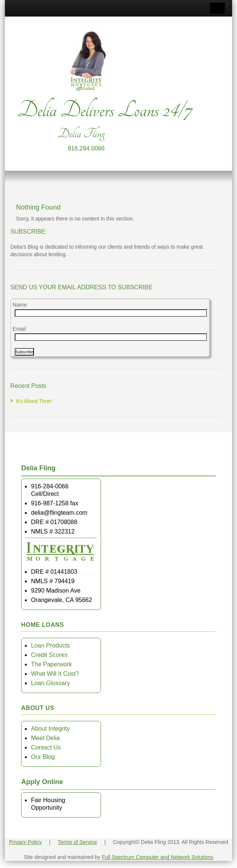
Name (20, 305)
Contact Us (46, 747)
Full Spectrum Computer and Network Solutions (157, 857)
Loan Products (50, 645)
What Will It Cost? (55, 674)
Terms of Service (77, 842)
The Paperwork (51, 664)
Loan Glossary (50, 683)
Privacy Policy (25, 842)
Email (19, 329)
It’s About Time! (34, 401)
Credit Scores (49, 655)
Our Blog (43, 757)
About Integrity (50, 729)
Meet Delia (45, 738)
